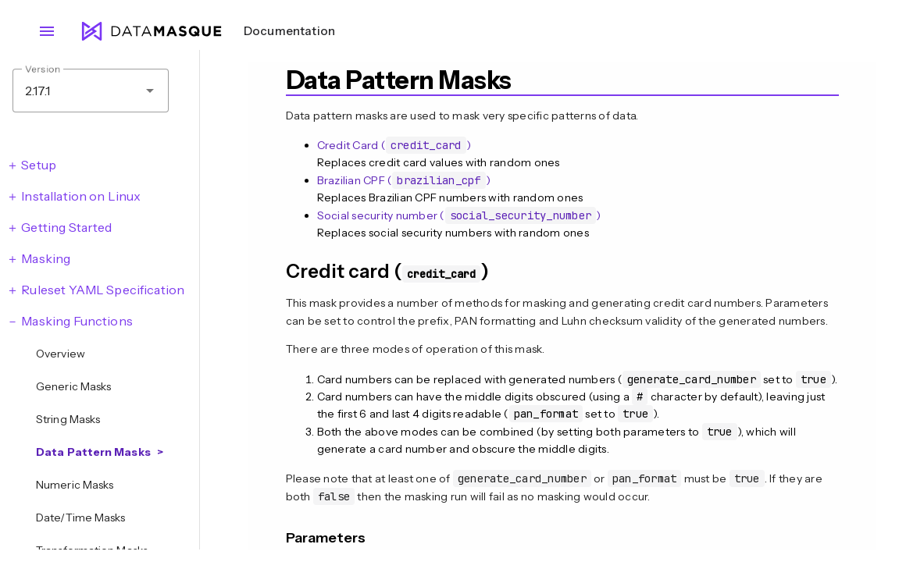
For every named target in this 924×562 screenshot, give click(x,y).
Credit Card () (394, 145)
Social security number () (459, 215)
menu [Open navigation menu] (47, 31)
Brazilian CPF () (404, 180)
